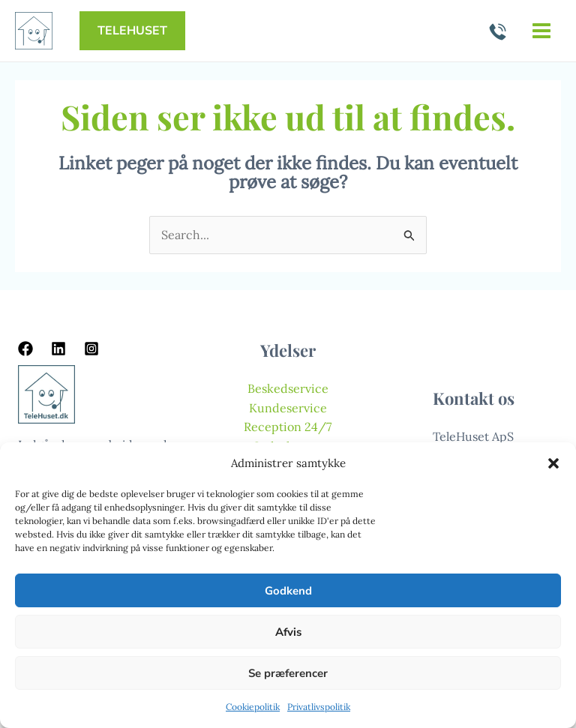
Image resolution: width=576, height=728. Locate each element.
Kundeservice (288, 408)
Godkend (288, 591)
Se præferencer (288, 673)
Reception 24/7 (288, 427)
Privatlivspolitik (319, 707)
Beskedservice (288, 388)
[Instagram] (91, 349)
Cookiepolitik (253, 707)
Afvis (288, 632)
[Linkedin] (58, 349)
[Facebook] (25, 349)
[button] (553, 463)
